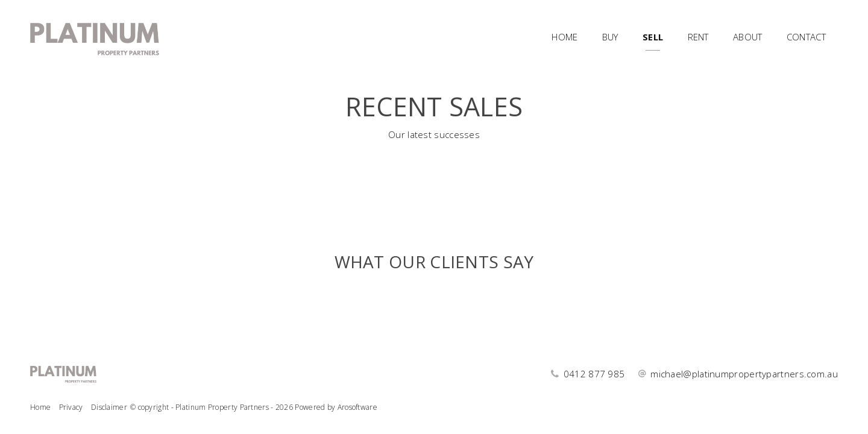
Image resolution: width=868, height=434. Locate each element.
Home (565, 37)
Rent (698, 37)
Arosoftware (357, 407)
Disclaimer (109, 407)
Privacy (71, 407)
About (748, 37)
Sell (653, 37)
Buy (610, 37)
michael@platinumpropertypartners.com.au (744, 374)
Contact (806, 37)
